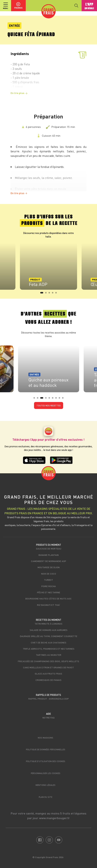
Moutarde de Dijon (49, 567)
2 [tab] (47, 294)
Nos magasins (45, 738)
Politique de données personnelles (46, 749)
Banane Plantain (49, 555)
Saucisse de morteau (49, 549)
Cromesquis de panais (48, 680)
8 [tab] (61, 399)
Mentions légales (45, 785)
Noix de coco (49, 574)
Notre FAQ (48, 718)
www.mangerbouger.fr (54, 818)
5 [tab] (57, 294)
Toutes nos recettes (49, 405)
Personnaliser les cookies (46, 773)
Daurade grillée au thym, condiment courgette (49, 636)
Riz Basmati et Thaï (48, 605)
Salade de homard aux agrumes (49, 630)
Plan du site (45, 797)
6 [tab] (54, 399)
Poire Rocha (49, 586)
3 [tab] (50, 294)
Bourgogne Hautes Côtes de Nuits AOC (48, 599)
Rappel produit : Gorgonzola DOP (49, 699)
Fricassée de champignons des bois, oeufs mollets (48, 661)
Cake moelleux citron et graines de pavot (48, 667)
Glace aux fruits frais (48, 674)
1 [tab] (42, 294)
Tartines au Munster (49, 655)
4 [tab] (54, 294)
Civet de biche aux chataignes (49, 642)
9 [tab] (64, 399)
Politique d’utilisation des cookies (46, 761)
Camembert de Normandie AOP (49, 561)
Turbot (48, 580)
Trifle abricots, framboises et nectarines (49, 649)
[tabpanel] (48, 266)
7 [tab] (57, 399)
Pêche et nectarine (49, 592)
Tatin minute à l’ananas (48, 624)
